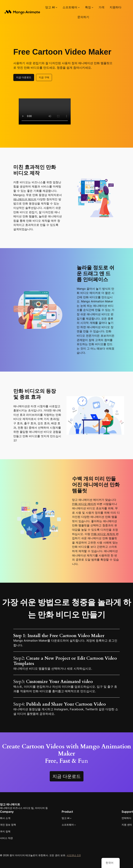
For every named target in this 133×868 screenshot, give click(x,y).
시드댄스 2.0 (74, 855)
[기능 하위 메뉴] (92, 7)
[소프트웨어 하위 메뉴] (79, 7)
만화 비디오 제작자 (103, 534)
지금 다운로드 (24, 77)
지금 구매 (44, 77)
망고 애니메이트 (10, 804)
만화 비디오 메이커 (84, 504)
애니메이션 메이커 (25, 199)
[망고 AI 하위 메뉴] (56, 7)
